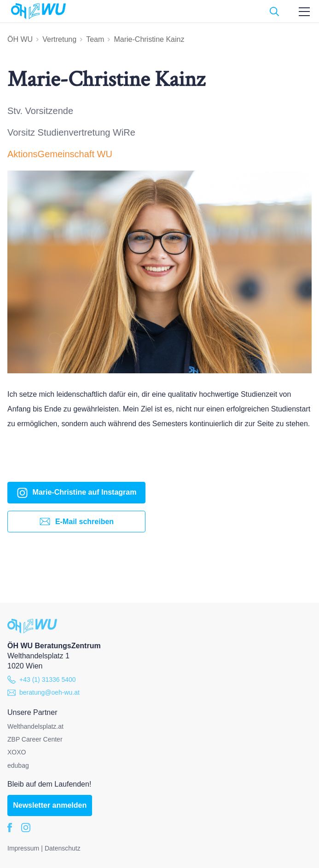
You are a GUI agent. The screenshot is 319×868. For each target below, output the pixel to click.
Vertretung (59, 39)
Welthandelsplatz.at (35, 726)
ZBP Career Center (35, 739)
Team (95, 39)
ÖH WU (20, 39)
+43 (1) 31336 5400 (42, 680)
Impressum (23, 848)
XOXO (17, 752)
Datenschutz (63, 848)
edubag (18, 765)
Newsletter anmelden (50, 805)
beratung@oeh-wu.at (43, 692)
